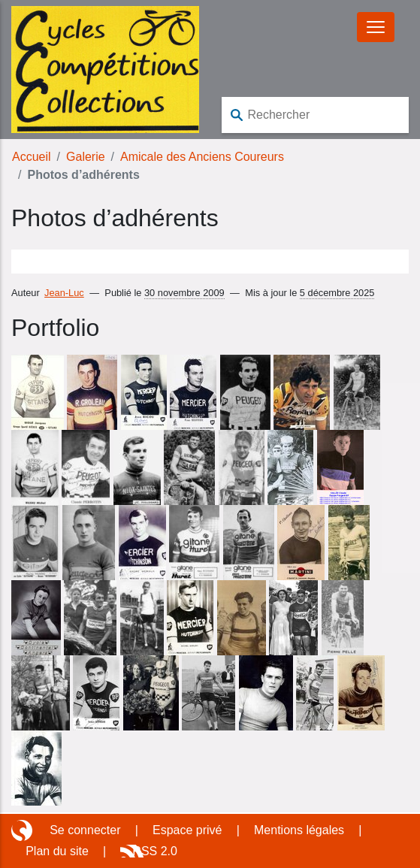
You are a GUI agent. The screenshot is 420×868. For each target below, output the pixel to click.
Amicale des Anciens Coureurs (202, 157)
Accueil (32, 157)
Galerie (86, 157)
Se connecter (85, 830)
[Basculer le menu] (376, 27)
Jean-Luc (64, 293)
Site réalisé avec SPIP (23, 830)
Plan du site (57, 851)
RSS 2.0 (155, 851)
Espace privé (187, 830)
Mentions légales (299, 830)
